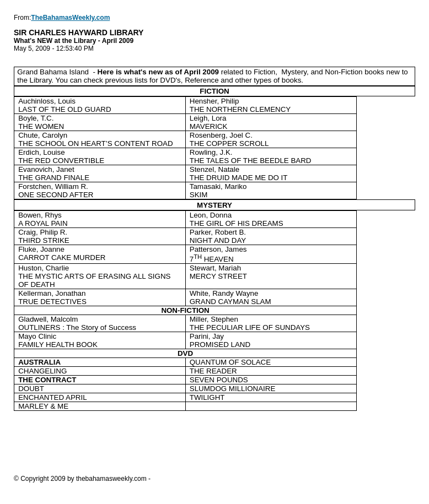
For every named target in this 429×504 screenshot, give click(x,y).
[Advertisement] (214, 442)
